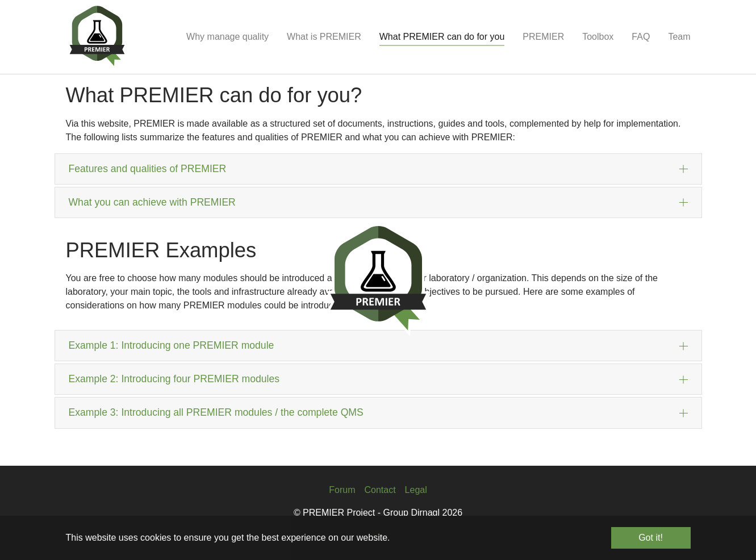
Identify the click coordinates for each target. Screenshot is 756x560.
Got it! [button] (651, 538)
